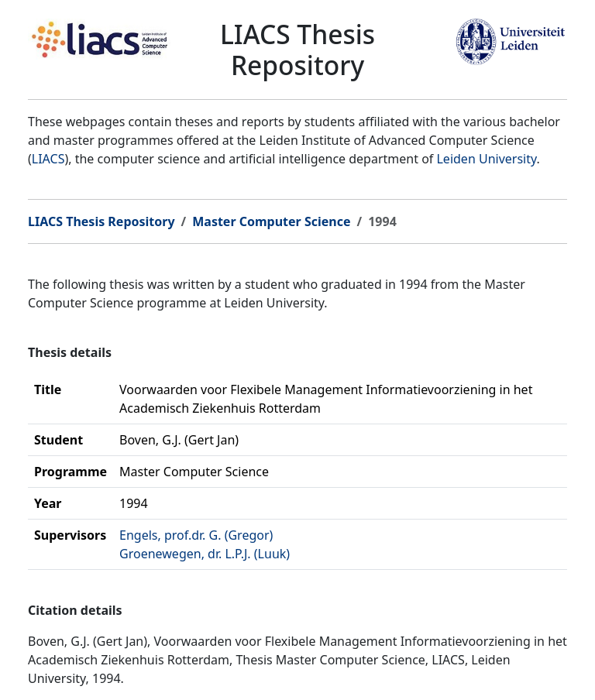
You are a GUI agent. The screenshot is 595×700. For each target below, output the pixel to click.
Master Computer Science (271, 221)
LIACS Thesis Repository (101, 221)
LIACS (48, 159)
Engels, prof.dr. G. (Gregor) (196, 535)
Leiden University (486, 159)
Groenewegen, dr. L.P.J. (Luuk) (205, 554)
